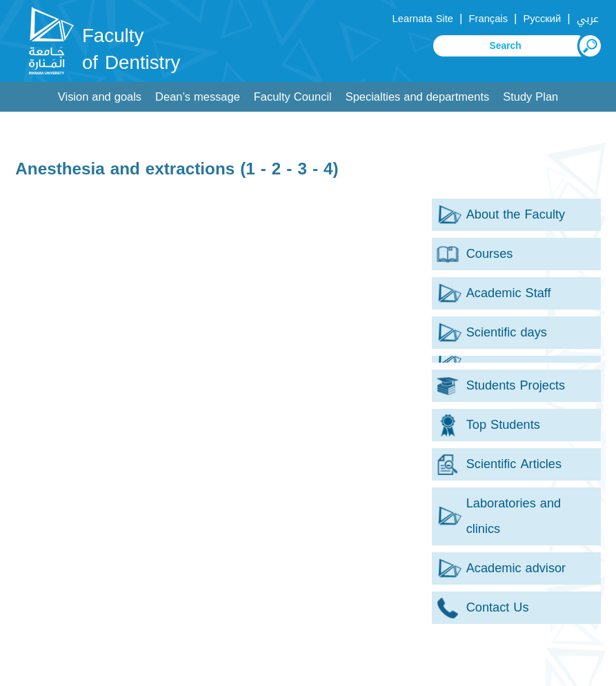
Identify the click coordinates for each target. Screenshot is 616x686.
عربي (588, 19)
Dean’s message (198, 97)
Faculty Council (293, 97)
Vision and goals (100, 97)
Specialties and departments (417, 97)
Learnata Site (423, 19)
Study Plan (530, 97)
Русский (543, 19)
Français (488, 19)
